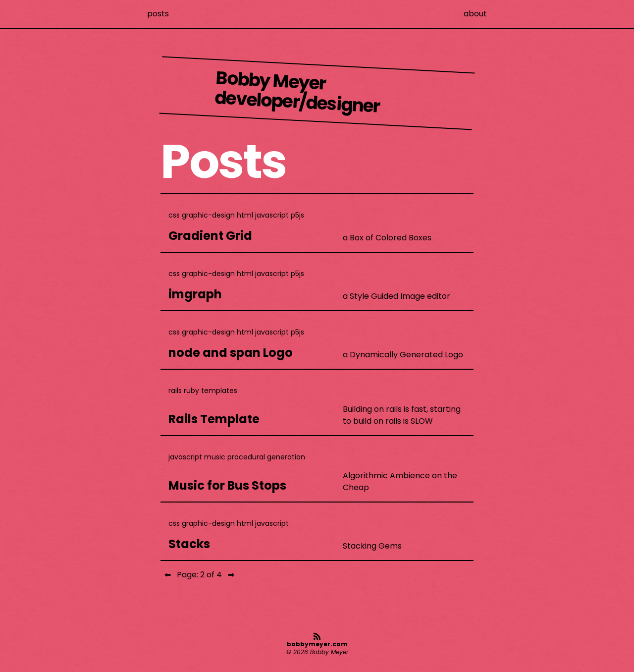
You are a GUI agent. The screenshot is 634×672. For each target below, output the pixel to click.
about (475, 14)
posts (158, 14)
